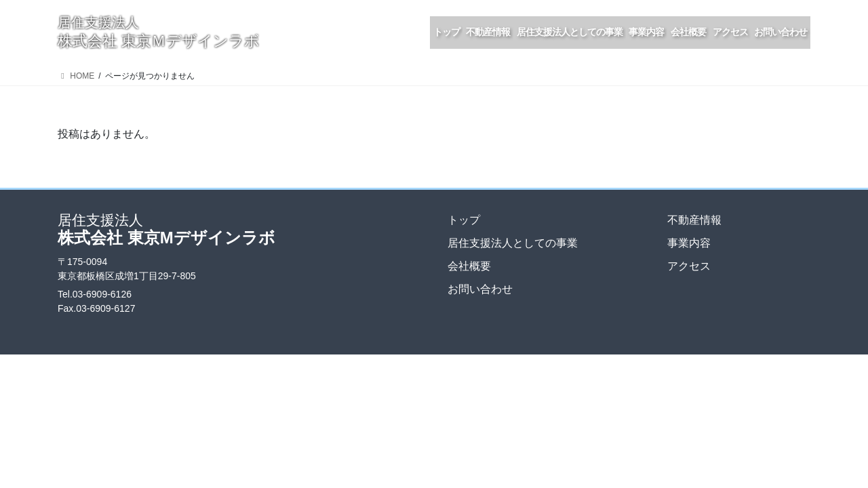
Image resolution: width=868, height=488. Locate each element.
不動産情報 (694, 220)
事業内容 (689, 243)
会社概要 (469, 266)
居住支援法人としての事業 (513, 243)
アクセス (689, 266)
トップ (464, 220)
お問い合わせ (480, 289)
